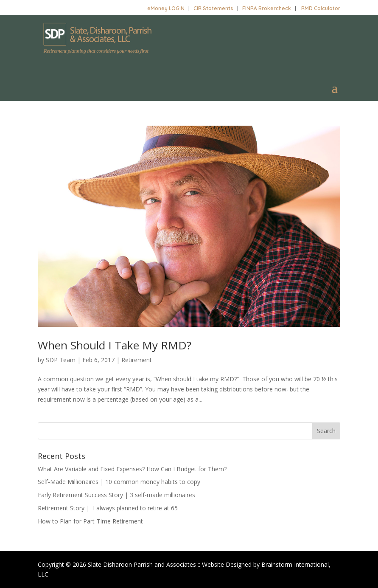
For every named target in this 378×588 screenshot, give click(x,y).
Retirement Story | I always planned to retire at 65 (108, 508)
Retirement (137, 360)
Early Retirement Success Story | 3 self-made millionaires (116, 495)
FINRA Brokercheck (267, 8)
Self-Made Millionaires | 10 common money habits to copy (119, 482)
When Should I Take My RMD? (115, 345)
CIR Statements (213, 8)
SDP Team (61, 360)
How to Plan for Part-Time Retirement (90, 521)
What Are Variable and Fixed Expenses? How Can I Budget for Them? (132, 469)
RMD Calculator (321, 8)
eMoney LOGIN (166, 8)
